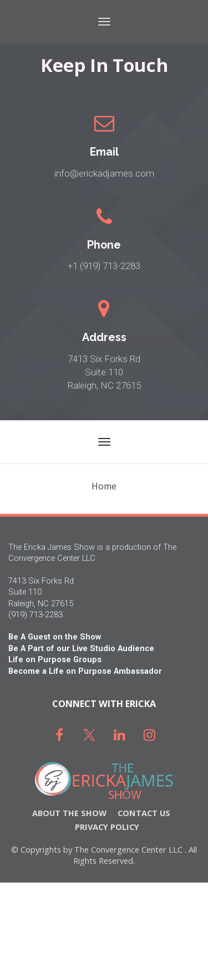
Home (104, 486)
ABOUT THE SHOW (69, 813)
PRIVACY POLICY (107, 827)
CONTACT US (144, 813)
